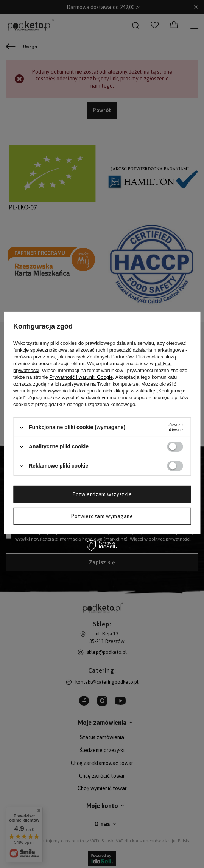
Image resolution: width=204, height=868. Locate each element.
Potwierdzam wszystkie (102, 494)
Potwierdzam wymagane (102, 516)
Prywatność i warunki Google (81, 377)
